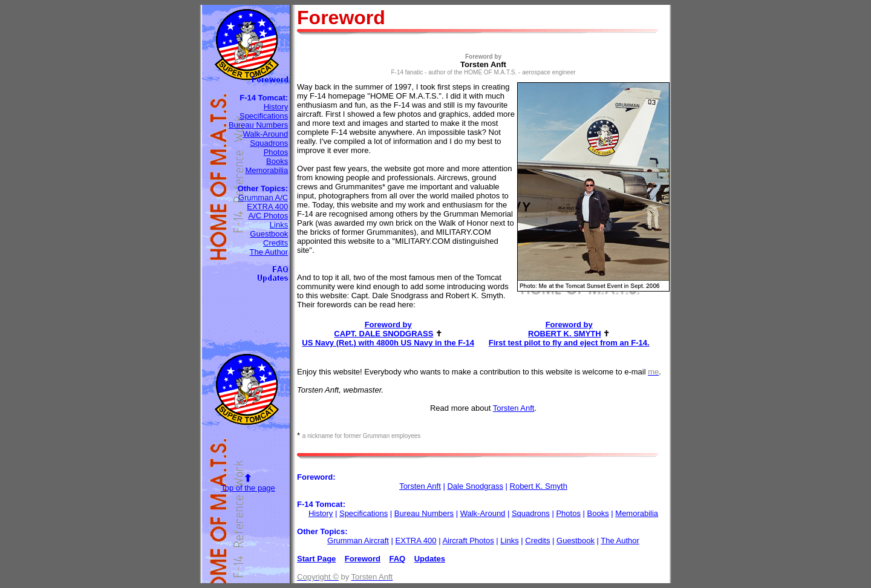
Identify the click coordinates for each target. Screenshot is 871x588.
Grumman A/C (263, 198)
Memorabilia (266, 170)
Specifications (264, 116)
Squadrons (269, 143)
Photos (276, 152)
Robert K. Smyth (539, 486)
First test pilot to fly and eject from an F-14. (569, 343)
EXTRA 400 (267, 207)
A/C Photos (268, 216)
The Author (269, 252)
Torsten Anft (514, 408)
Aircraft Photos (468, 541)
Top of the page (248, 488)
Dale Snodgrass (475, 486)
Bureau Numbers (258, 125)
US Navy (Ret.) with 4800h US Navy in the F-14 (388, 343)
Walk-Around (266, 134)
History (276, 107)
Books (277, 161)
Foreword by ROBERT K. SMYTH (565, 329)
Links (279, 225)
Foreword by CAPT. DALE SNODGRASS (383, 329)
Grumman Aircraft (358, 541)
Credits (276, 243)
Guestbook (269, 234)
